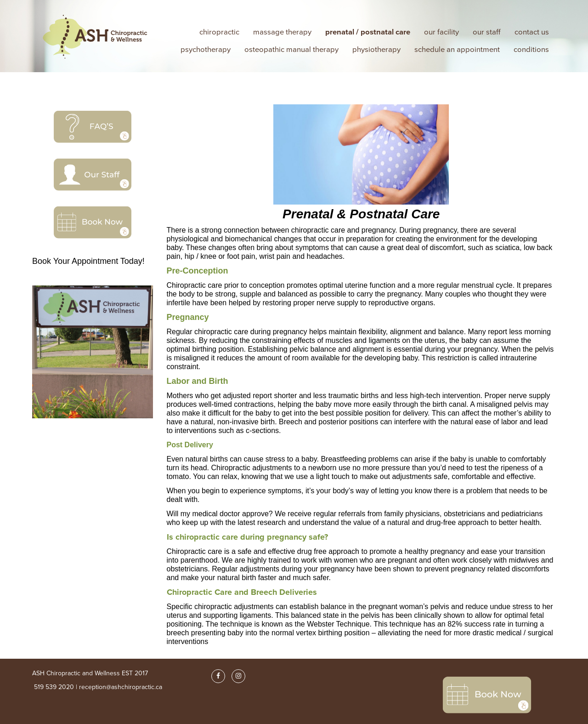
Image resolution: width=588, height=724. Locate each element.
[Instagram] (238, 676)
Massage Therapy (282, 32)
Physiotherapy (376, 49)
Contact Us (532, 32)
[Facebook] (218, 676)
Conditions (531, 49)
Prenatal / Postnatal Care (368, 32)
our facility (441, 32)
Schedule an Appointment (457, 49)
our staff (487, 32)
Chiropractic (219, 32)
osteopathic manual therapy (291, 49)
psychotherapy (206, 49)
